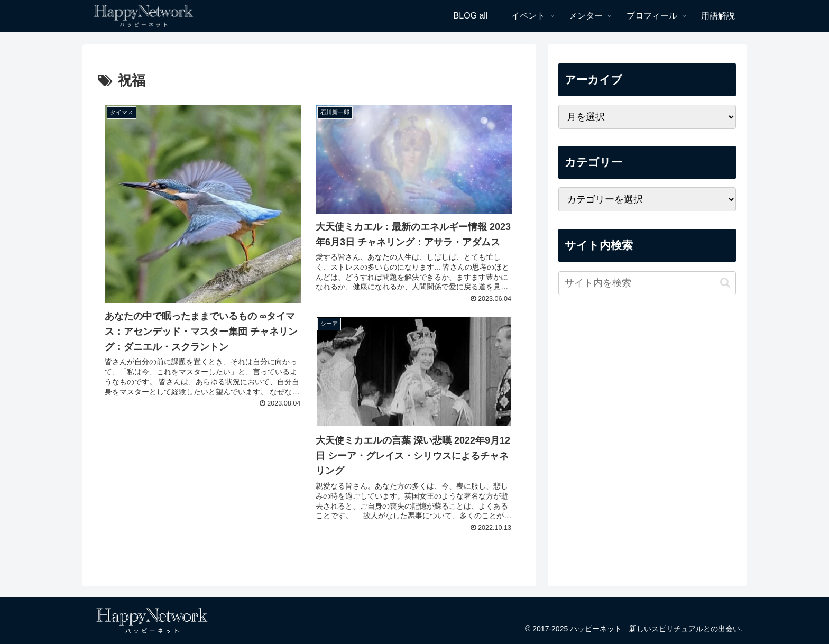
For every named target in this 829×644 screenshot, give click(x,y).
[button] (725, 283)
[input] (647, 283)
